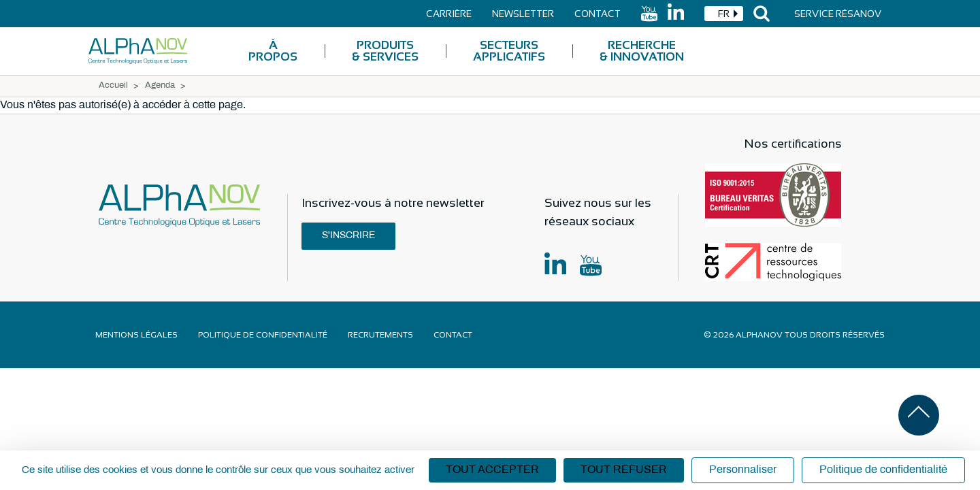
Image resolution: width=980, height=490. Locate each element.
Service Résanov (838, 14)
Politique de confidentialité (263, 335)
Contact (598, 14)
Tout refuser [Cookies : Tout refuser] (624, 470)
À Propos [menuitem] (273, 51)
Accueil (113, 86)
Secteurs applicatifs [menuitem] (509, 51)
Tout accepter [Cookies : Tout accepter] (492, 470)
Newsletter (523, 14)
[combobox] (724, 14)
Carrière (449, 14)
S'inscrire (348, 236)
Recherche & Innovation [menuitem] (642, 51)
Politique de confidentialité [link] (883, 470)
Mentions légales (136, 335)
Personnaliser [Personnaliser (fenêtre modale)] (743, 470)
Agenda (160, 86)
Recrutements (380, 335)
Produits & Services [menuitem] (385, 51)
